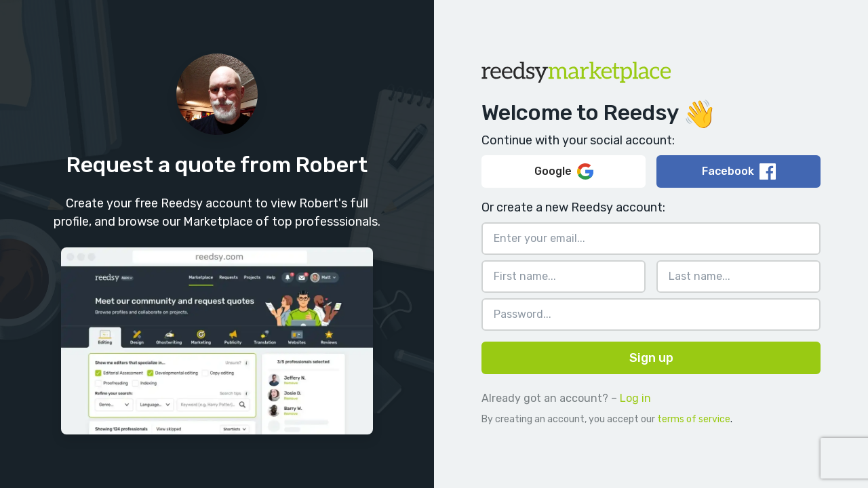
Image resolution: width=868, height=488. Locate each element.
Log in (635, 398)
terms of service (694, 419)
